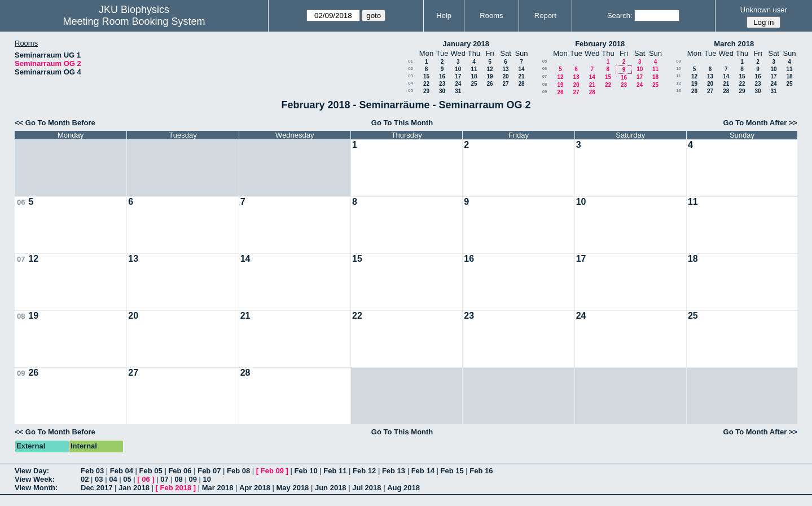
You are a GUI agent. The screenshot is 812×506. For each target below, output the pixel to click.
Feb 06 (180, 471)
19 (490, 76)
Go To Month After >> (760, 123)
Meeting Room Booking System (134, 21)
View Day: (32, 471)
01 (411, 61)
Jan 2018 (134, 488)
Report (545, 16)
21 (521, 76)
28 (521, 84)
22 (426, 84)
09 (545, 92)
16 (442, 76)
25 (474, 84)
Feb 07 (209, 471)
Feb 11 (335, 471)
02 (411, 69)
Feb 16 (481, 471)
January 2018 (466, 44)
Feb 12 (364, 471)
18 (474, 76)
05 (411, 91)
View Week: (35, 479)
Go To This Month (402, 123)
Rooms (491, 16)
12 (490, 69)
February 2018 (600, 44)
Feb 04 (122, 471)
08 (545, 84)
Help (444, 16)
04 (411, 83)
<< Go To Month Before (55, 123)
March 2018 (734, 44)
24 (458, 84)
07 (545, 76)
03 (411, 76)
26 (490, 84)
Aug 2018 (403, 488)
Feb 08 (238, 471)
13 (505, 69)
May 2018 (293, 488)
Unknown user (764, 10)
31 (458, 91)
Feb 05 (151, 471)
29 (426, 91)
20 (505, 76)
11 (474, 69)
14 (521, 69)
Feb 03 (92, 471)
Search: (620, 16)
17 (458, 76)
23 (442, 84)
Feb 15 (452, 471)
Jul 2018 (367, 488)
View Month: (36, 488)
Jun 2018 (331, 488)
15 (426, 76)
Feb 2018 (176, 488)
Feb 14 (423, 471)
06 (545, 69)
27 (505, 84)
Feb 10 (306, 471)
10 (458, 69)
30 (442, 91)
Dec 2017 (96, 488)
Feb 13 (394, 471)
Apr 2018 (255, 488)
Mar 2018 (218, 488)
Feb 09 (272, 471)
